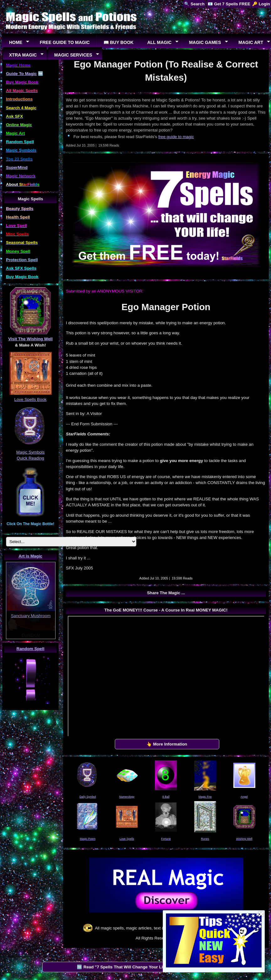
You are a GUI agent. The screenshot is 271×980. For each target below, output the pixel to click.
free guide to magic (176, 137)
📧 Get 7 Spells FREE (229, 4)
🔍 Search (194, 4)
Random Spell (31, 649)
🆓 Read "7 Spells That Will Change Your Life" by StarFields (136, 967)
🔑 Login (261, 4)
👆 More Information (167, 744)
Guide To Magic (21, 74)
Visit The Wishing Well (30, 339)
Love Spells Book (31, 399)
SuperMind (17, 167)
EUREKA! (31, 635)
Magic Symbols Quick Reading (30, 452)
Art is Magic (30, 556)
